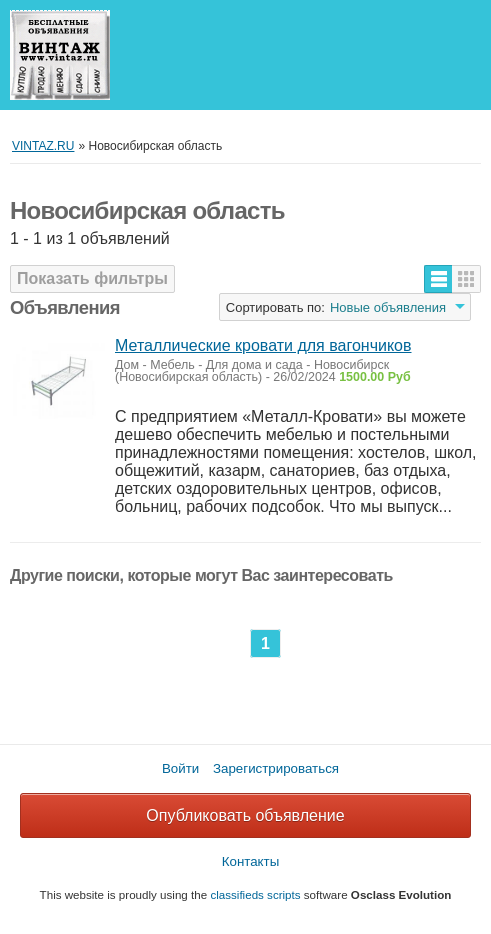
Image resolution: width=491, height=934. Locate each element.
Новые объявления (388, 307)
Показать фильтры (92, 278)
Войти (180, 768)
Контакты (251, 861)
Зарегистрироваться (276, 768)
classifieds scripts (255, 894)
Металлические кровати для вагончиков (263, 345)
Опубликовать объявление (245, 815)
